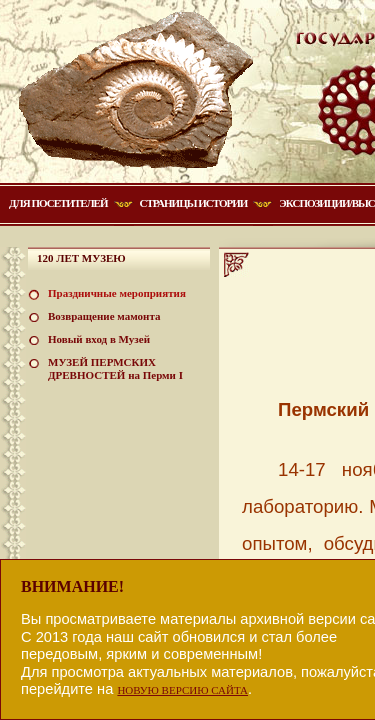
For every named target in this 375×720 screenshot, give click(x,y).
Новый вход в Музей (99, 339)
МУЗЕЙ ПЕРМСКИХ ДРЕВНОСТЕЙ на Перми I (115, 368)
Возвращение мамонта (104, 316)
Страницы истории (194, 203)
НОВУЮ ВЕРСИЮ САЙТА (182, 690)
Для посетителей (58, 203)
